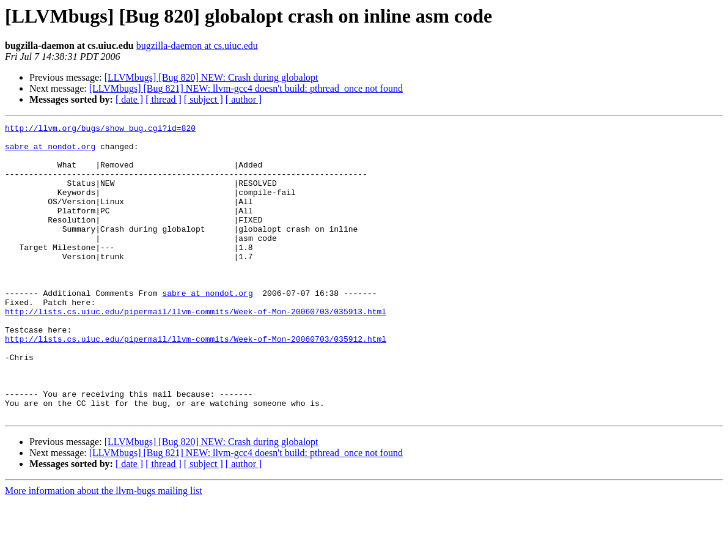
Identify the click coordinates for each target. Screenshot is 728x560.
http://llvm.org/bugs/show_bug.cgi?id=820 (100, 130)
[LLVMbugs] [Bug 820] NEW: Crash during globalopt (211, 77)
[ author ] (244, 99)
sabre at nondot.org (50, 152)
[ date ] (129, 99)
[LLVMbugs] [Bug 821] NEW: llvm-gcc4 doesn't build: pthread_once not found (246, 88)
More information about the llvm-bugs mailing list (104, 549)
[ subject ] (204, 99)
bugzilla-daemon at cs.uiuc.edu (197, 46)
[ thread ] (164, 99)
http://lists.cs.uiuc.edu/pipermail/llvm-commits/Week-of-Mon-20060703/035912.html (196, 383)
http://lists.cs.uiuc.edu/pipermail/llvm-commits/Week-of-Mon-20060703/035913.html (196, 350)
